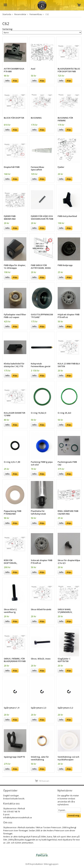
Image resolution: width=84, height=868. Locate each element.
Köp (15, 81)
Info (7, 81)
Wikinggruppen (51, 864)
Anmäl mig (74, 815)
